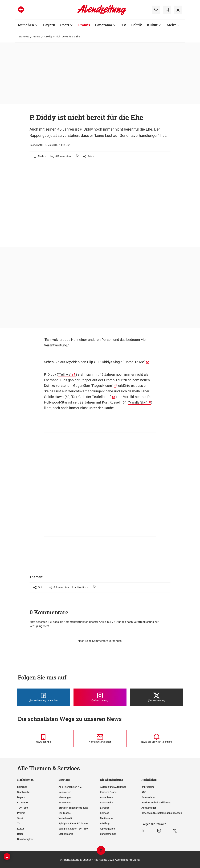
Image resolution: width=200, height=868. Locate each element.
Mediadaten (107, 818)
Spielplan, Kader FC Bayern (74, 823)
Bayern (21, 797)
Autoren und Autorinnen (113, 787)
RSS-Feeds (65, 803)
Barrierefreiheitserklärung (156, 803)
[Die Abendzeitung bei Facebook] (44, 697)
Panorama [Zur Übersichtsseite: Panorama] (104, 25)
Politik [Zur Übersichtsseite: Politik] (137, 25)
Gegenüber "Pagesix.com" (93, 386)
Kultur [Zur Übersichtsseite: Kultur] (152, 25)
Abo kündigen (149, 808)
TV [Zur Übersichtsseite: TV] (124, 25)
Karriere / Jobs (108, 792)
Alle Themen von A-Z (70, 787)
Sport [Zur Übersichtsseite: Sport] (65, 25)
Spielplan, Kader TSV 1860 (73, 829)
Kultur (21, 829)
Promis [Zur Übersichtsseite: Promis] (84, 25)
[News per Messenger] (44, 739)
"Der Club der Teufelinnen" (91, 397)
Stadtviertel (24, 792)
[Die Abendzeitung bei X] (156, 697)
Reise (20, 834)
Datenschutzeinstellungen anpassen (162, 813)
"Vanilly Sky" (137, 402)
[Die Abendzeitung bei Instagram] (100, 697)
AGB (144, 792)
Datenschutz (148, 797)
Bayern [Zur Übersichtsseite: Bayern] (49, 25)
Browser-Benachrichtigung (73, 808)
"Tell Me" (65, 374)
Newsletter (65, 792)
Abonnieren (107, 797)
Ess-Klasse (65, 813)
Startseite (24, 37)
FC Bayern (23, 803)
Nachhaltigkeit (25, 839)
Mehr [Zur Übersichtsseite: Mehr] (171, 25)
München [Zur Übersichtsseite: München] (26, 25)
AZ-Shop (105, 823)
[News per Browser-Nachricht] (156, 739)
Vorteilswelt (65, 818)
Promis (36, 37)
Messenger (65, 797)
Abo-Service (107, 803)
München (22, 787)
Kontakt (104, 813)
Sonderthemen (108, 834)
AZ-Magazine (107, 829)
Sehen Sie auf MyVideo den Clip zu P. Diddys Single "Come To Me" (95, 362)
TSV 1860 (23, 808)
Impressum (148, 787)
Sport (20, 818)
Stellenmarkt (66, 834)
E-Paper (105, 808)
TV (19, 823)
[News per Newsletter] (100, 739)
